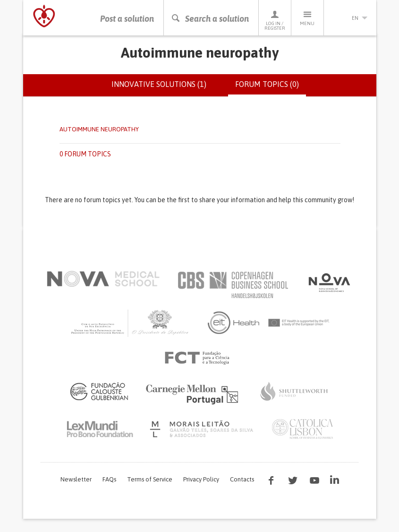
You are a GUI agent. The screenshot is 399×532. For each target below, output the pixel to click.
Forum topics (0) (271, 88)
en (350, 18)
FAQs (109, 479)
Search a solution (210, 19)
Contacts (242, 479)
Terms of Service (150, 479)
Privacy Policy (201, 479)
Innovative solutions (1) (159, 84)
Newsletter (76, 479)
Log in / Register (275, 20)
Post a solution (127, 19)
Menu (307, 18)
